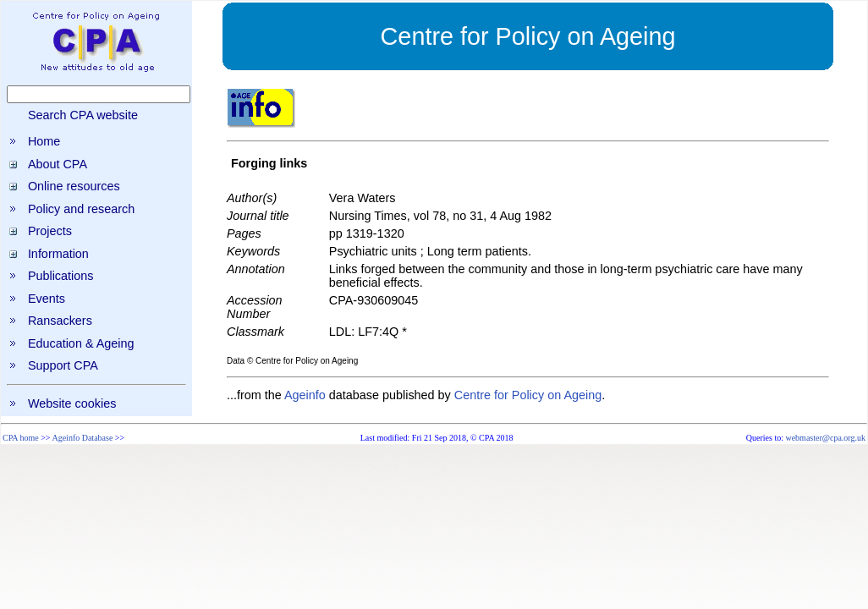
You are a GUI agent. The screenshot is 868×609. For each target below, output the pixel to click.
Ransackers (60, 321)
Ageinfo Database (82, 438)
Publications (61, 276)
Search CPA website (83, 115)
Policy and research (81, 209)
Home (44, 141)
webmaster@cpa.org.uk (825, 438)
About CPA (58, 164)
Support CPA (63, 365)
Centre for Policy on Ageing (528, 395)
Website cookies (72, 403)
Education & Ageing (81, 343)
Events (47, 299)
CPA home (21, 438)
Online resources (74, 186)
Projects (50, 231)
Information (58, 254)
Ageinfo (305, 395)
